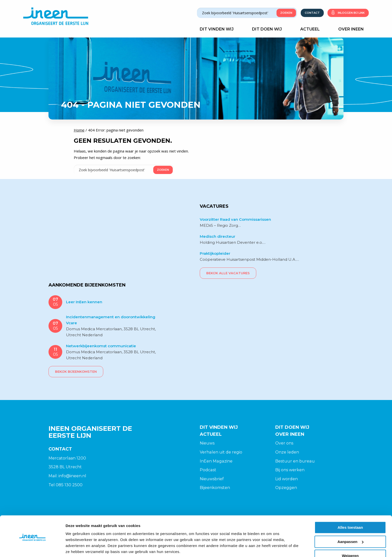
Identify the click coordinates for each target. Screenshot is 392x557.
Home (79, 130)
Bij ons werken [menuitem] (290, 470)
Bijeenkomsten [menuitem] (215, 487)
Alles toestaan (350, 509)
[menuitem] (234, 443)
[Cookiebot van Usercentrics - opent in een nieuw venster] (32, 547)
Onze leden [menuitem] (287, 452)
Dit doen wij (269, 29)
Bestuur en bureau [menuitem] (295, 461)
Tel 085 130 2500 (65, 484)
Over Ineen (353, 29)
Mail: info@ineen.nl (67, 476)
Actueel (312, 29)
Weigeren (350, 538)
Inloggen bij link (351, 12)
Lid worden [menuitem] (286, 479)
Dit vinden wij (219, 29)
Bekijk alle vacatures (228, 273)
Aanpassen (350, 523)
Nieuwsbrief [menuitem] (212, 479)
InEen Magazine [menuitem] (216, 461)
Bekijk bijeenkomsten (76, 371)
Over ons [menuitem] (284, 443)
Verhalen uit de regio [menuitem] (221, 452)
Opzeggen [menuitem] (286, 487)
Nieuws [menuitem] (207, 443)
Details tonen (77, 547)
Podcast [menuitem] (208, 470)
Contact (312, 12)
